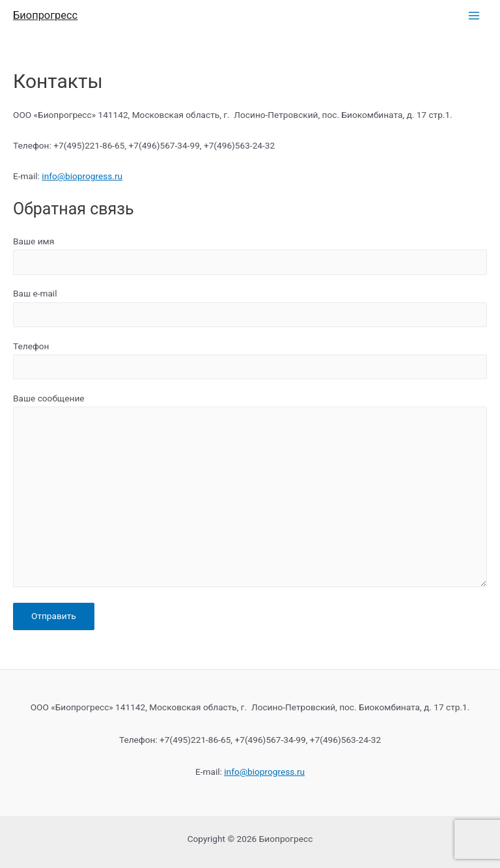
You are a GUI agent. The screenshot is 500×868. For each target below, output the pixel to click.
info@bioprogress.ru (82, 176)
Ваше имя (250, 255)
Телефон (250, 360)
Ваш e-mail (250, 308)
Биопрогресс (45, 15)
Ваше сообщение (250, 493)
